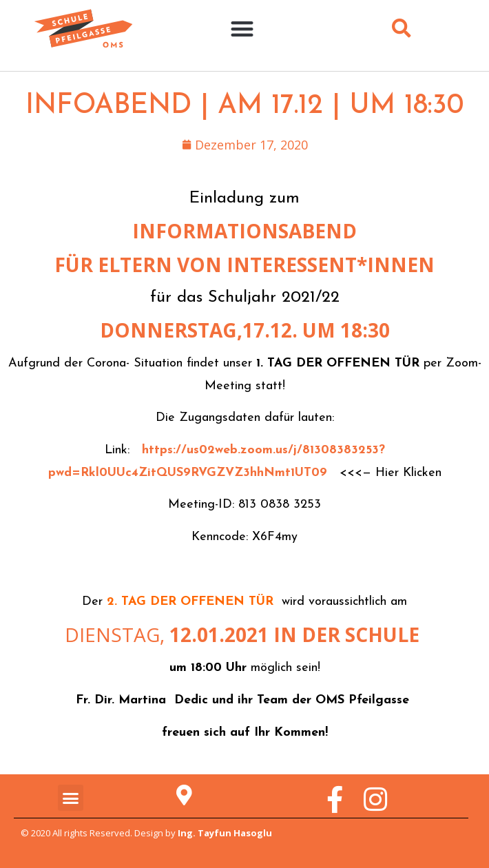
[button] (242, 29)
